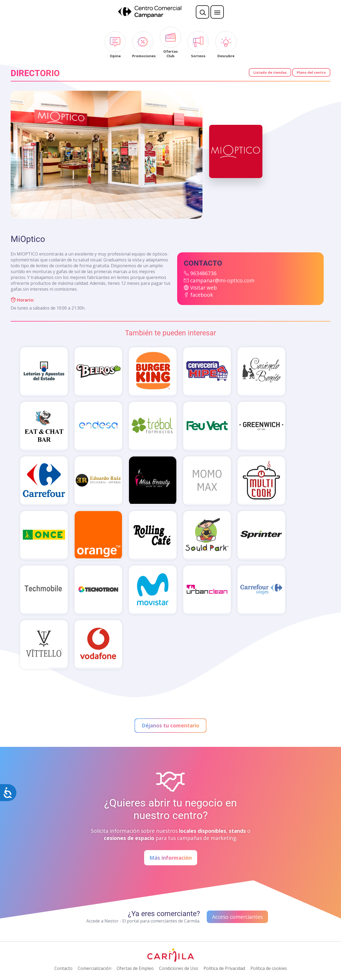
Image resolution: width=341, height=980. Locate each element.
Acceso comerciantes (237, 917)
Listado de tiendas (270, 72)
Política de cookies (269, 968)
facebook (202, 295)
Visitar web (204, 288)
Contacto (63, 968)
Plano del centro (311, 72)
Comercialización (95, 968)
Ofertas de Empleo (135, 968)
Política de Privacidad (224, 968)
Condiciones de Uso (179, 968)
